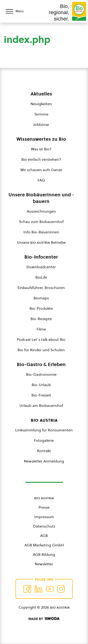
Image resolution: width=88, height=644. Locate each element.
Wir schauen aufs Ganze (41, 170)
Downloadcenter (41, 267)
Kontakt (44, 451)
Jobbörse (41, 124)
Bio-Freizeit (41, 395)
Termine (41, 114)
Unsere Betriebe (41, 242)
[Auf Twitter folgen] (38, 589)
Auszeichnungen (41, 211)
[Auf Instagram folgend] (61, 589)
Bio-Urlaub (41, 385)
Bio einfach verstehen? (41, 159)
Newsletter (44, 564)
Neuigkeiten (41, 104)
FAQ (41, 180)
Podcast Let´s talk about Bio (41, 339)
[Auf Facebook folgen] (27, 589)
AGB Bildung (44, 554)
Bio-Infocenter (41, 257)
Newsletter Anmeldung (44, 461)
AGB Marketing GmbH (44, 545)
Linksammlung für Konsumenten (44, 430)
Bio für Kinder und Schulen (41, 350)
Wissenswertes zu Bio (41, 139)
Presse (44, 507)
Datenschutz (44, 526)
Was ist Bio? (41, 149)
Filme (41, 329)
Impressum (44, 517)
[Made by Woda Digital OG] (44, 619)
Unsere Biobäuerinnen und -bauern (41, 198)
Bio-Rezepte (41, 319)
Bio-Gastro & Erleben (41, 364)
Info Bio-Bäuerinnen (41, 232)
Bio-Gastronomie (41, 374)
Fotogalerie (44, 440)
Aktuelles (41, 94)
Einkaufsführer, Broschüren (41, 288)
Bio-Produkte (41, 308)
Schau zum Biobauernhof (41, 222)
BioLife (41, 277)
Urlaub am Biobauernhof (41, 405)
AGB (44, 536)
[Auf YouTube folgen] (50, 589)
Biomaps (41, 298)
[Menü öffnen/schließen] (19, 11)
